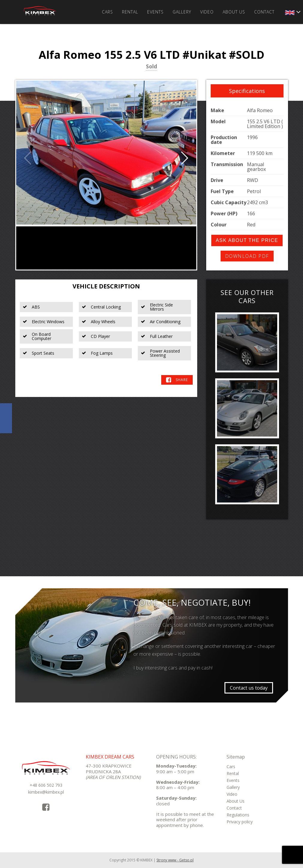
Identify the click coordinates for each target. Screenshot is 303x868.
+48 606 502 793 (46, 785)
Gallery (182, 12)
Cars (107, 12)
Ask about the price (247, 240)
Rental (130, 12)
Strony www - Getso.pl (175, 860)
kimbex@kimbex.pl (46, 792)
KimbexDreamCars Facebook (6, 418)
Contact (264, 12)
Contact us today (249, 688)
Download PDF (247, 256)
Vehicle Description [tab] (106, 286)
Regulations (238, 815)
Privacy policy (240, 822)
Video (207, 12)
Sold (151, 67)
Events (155, 12)
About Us (234, 12)
